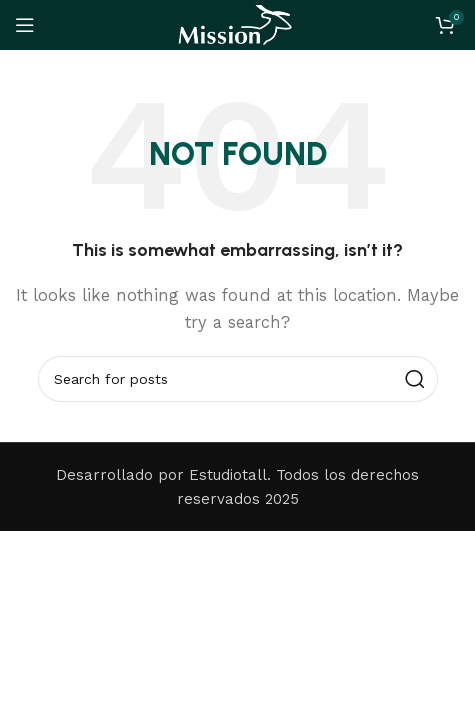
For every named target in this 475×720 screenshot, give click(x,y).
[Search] (238, 379)
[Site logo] (237, 24)
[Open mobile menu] (25, 25)
